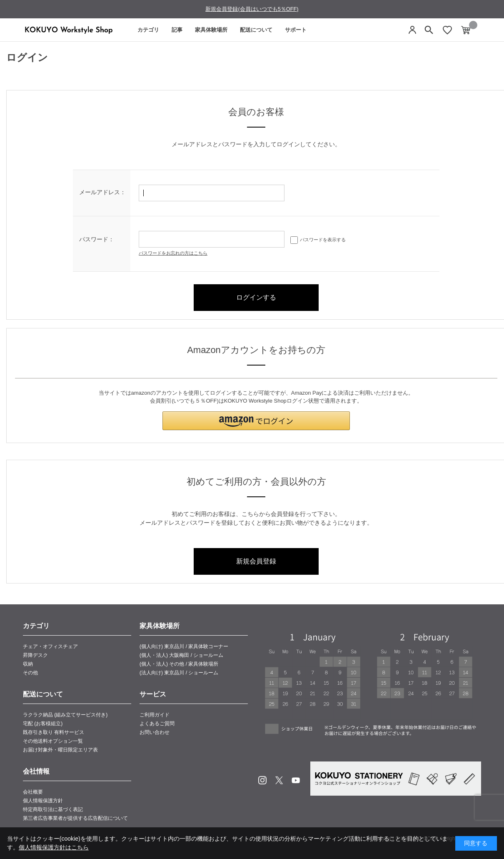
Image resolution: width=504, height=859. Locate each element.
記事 (177, 30)
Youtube (296, 780)
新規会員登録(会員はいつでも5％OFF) (252, 9)
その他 (30, 673)
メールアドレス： (102, 192)
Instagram (262, 780)
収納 (28, 664)
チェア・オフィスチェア (50, 646)
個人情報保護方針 (43, 801)
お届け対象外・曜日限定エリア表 (60, 750)
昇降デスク (35, 655)
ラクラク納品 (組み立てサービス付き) (65, 715)
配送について (256, 30)
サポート (296, 30)
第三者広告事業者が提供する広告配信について (75, 818)
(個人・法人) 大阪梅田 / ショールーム (181, 655)
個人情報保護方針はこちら (54, 847)
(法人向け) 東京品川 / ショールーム (179, 673)
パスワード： (97, 239)
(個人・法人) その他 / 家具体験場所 (179, 664)
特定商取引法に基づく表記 (53, 809)
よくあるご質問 (157, 724)
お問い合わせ (155, 732)
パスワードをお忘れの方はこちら (173, 253)
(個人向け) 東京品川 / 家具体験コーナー (184, 646)
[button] (256, 421)
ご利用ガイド (155, 715)
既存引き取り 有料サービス (54, 732)
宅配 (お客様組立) (43, 724)
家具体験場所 (211, 30)
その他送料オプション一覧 (53, 741)
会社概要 (33, 792)
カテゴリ (148, 30)
